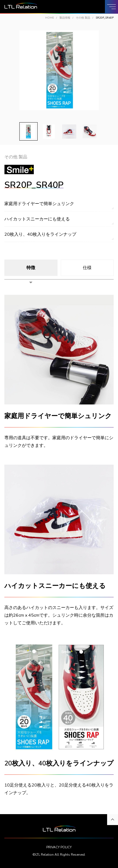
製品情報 (65, 18)
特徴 (31, 268)
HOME (50, 18)
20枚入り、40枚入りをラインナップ (40, 234)
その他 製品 (83, 18)
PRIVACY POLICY (59, 847)
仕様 (87, 268)
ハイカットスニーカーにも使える (37, 219)
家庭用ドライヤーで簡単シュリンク (39, 204)
